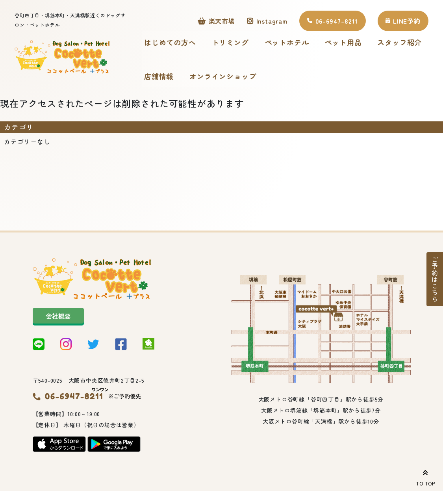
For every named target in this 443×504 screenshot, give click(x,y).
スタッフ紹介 (399, 43)
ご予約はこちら (435, 279)
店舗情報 (159, 77)
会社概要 (58, 318)
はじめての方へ (170, 43)
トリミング (230, 43)
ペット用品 (343, 43)
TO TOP (425, 476)
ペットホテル (287, 43)
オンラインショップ (223, 77)
